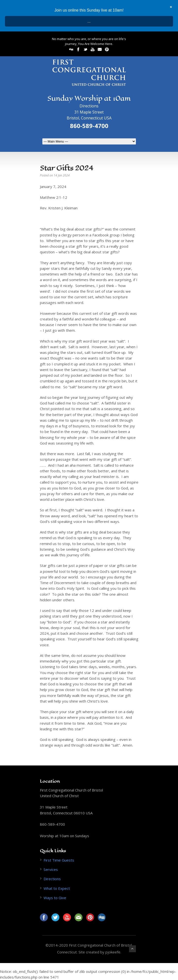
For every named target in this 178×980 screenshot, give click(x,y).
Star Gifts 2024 (67, 168)
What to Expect (57, 888)
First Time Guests (59, 860)
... (89, 21)
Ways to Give (55, 898)
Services (51, 869)
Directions (89, 106)
